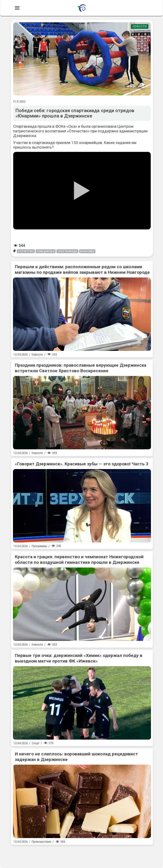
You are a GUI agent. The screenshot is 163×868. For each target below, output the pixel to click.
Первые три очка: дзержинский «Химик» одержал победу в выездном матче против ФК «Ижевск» (79, 658)
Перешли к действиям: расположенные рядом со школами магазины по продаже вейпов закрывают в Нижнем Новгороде (82, 269)
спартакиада (67, 251)
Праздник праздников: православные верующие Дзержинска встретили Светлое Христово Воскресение (81, 368)
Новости (140, 26)
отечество (26, 251)
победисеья (46, 251)
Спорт (36, 743)
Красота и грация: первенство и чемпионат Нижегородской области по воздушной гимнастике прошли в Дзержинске (79, 560)
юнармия (87, 251)
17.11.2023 (19, 101)
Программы (39, 546)
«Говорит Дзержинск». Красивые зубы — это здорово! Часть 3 (82, 464)
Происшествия (41, 842)
